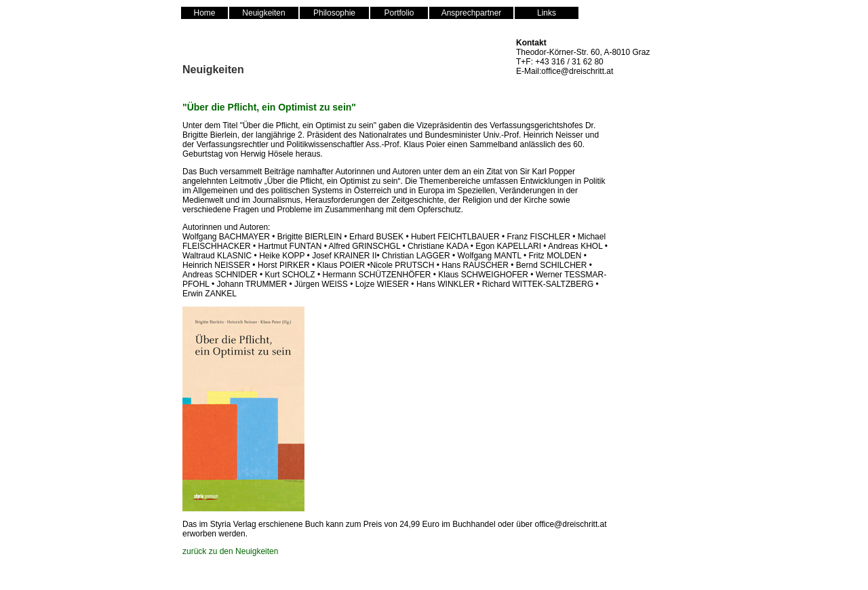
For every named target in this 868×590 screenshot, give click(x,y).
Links (547, 13)
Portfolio (399, 13)
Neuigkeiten (263, 13)
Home (204, 13)
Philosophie (334, 13)
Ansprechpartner (472, 13)
